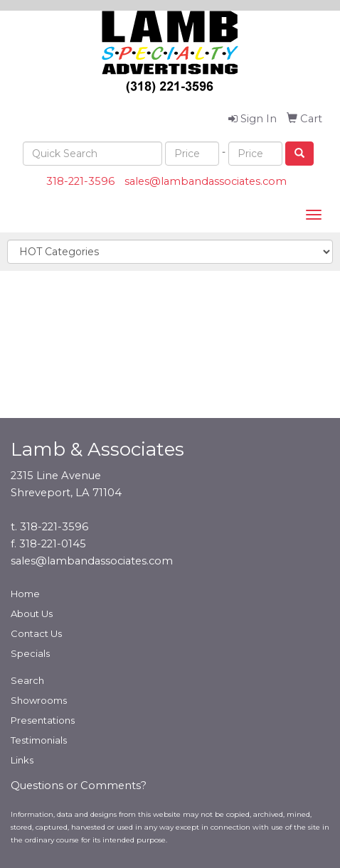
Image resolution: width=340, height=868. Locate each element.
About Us (32, 614)
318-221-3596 (80, 181)
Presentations (43, 720)
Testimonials (39, 740)
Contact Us (36, 633)
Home (25, 594)
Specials (30, 653)
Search (27, 680)
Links (22, 760)
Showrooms (39, 700)
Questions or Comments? (79, 786)
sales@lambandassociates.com (206, 181)
